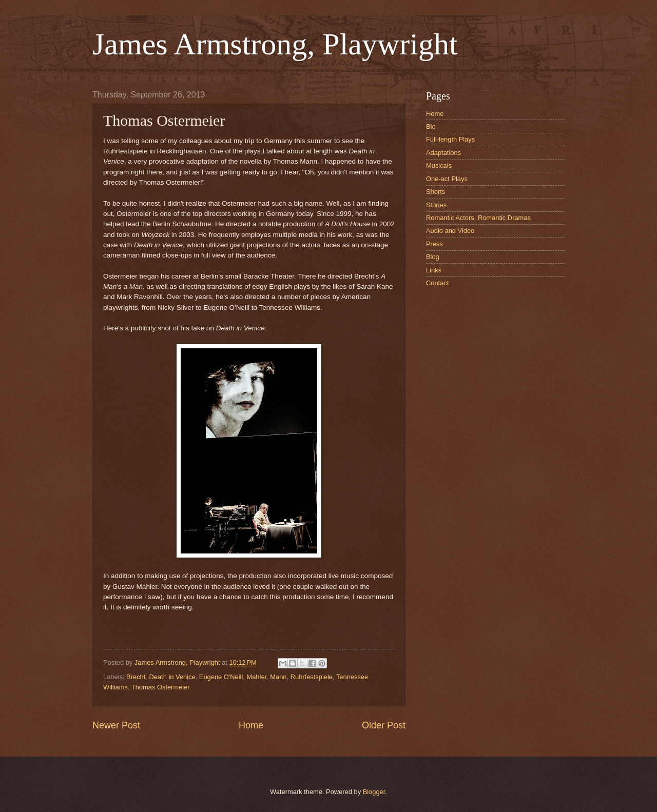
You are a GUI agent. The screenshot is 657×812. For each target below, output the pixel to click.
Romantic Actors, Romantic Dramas (478, 218)
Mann (278, 677)
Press (434, 244)
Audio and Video (450, 231)
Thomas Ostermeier (161, 687)
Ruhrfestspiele (312, 677)
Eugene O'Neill (221, 677)
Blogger (374, 792)
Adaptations (443, 153)
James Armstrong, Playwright (275, 44)
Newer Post (116, 725)
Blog (433, 257)
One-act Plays (447, 179)
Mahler (256, 677)
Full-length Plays (450, 139)
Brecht (136, 677)
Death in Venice (172, 677)
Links (434, 270)
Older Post (384, 725)
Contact (437, 283)
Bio (431, 126)
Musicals (439, 165)
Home (251, 725)
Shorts (436, 192)
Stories (436, 205)
